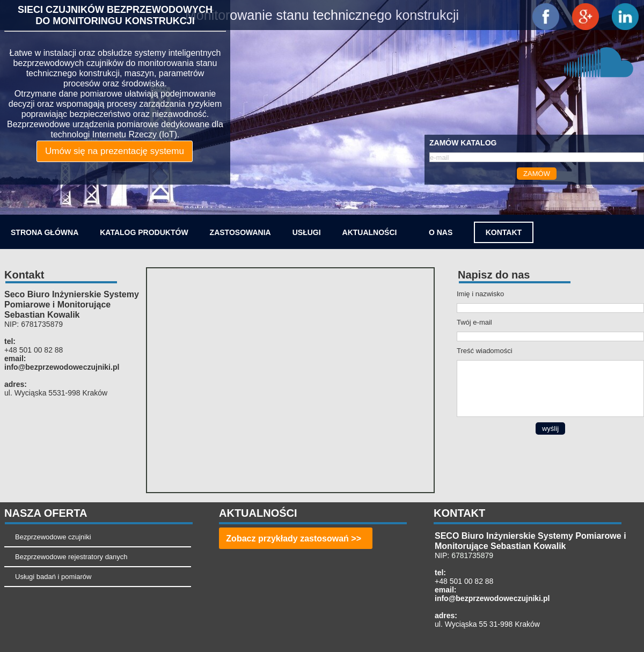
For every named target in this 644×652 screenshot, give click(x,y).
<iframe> (290, 380)
